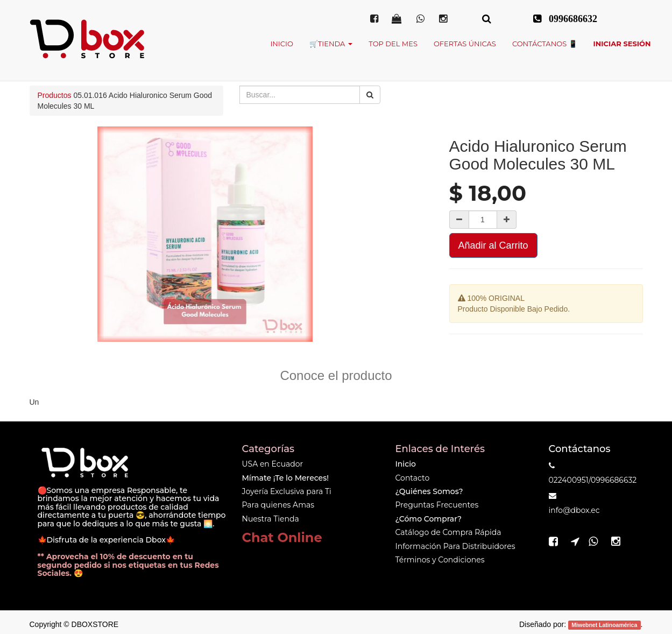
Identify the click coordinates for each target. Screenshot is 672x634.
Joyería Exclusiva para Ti (287, 491)
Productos (55, 95)
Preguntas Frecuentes (437, 505)
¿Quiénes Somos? (429, 491)
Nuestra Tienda (271, 519)
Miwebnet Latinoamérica (604, 625)
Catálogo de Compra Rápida (448, 532)
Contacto (413, 478)
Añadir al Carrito (493, 245)
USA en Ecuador (273, 464)
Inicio (406, 464)
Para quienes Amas (278, 505)
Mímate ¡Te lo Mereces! (285, 478)
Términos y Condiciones (440, 560)
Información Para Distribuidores (455, 546)
